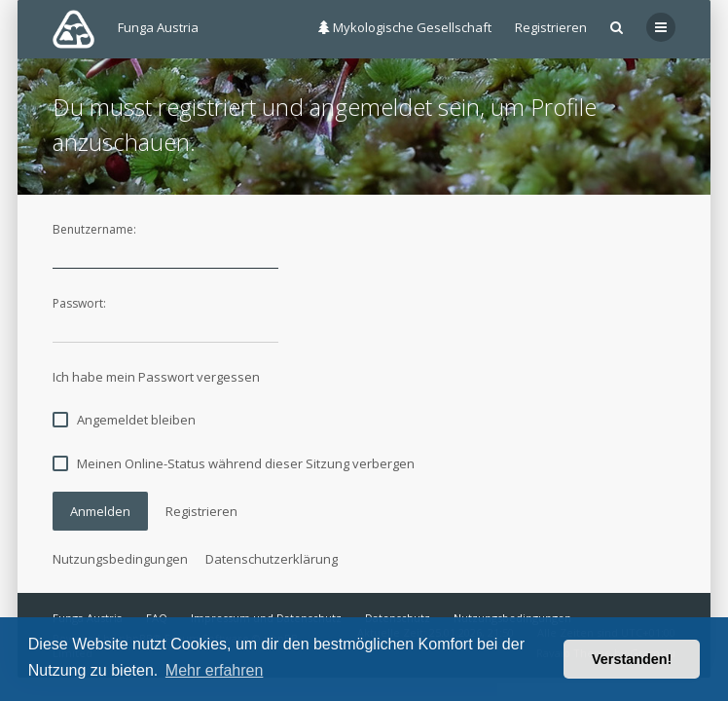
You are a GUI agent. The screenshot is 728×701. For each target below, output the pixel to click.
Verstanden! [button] (632, 659)
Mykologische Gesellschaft (405, 27)
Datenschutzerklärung (272, 559)
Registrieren (551, 27)
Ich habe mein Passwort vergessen (156, 377)
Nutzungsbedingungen (120, 559)
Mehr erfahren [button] (215, 670)
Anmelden (100, 511)
